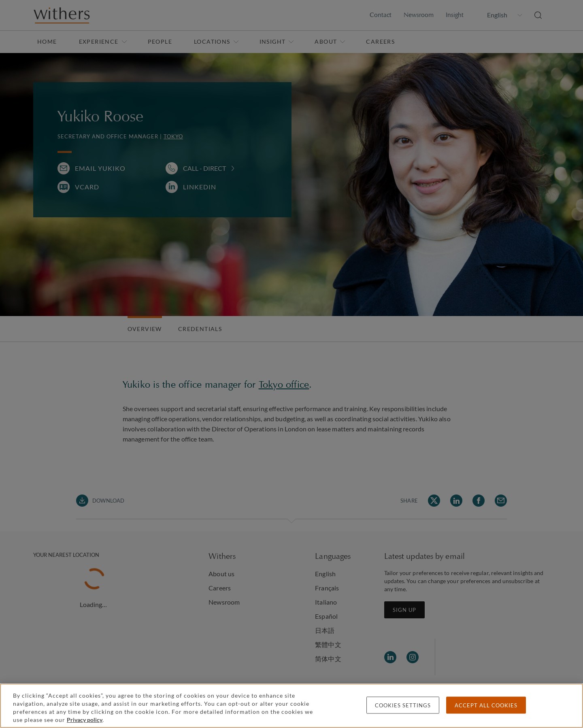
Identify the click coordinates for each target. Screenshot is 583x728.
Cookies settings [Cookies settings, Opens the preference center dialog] (403, 705)
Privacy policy (85, 720)
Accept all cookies (486, 705)
